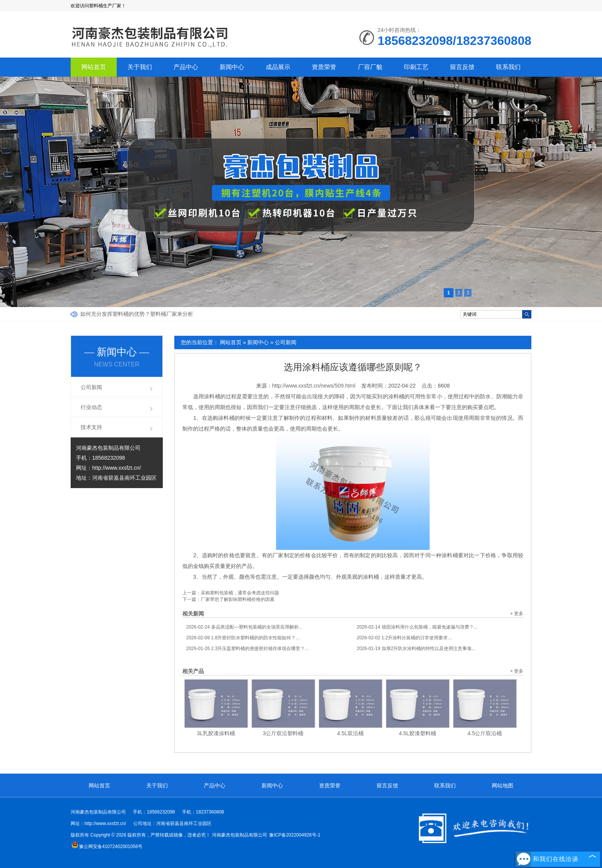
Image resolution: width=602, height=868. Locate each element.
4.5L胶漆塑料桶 (418, 733)
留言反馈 (462, 67)
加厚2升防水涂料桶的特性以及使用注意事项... (416, 649)
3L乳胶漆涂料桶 (216, 733)
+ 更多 (517, 614)
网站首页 (94, 67)
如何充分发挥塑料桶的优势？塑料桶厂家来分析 (137, 314)
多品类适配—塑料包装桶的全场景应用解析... (244, 627)
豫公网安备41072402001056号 (107, 847)
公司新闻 (286, 342)
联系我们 (508, 67)
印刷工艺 (416, 67)
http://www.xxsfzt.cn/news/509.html (314, 386)
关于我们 (140, 67)
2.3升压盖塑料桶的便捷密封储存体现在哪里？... (247, 649)
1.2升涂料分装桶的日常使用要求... (404, 638)
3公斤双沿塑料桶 (283, 733)
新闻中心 (232, 67)
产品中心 (186, 67)
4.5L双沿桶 (350, 733)
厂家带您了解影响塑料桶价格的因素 (238, 599)
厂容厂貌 (370, 67)
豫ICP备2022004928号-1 (295, 835)
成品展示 (278, 67)
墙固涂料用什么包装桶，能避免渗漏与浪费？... (417, 627)
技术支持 (91, 427)
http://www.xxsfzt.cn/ (117, 468)
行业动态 (91, 407)
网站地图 (503, 785)
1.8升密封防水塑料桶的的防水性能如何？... (243, 638)
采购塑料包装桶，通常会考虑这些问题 (240, 593)
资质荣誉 (324, 67)
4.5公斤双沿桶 (485, 733)
